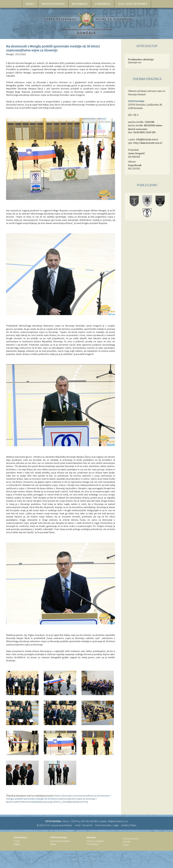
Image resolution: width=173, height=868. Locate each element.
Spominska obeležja (60, 841)
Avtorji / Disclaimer (84, 825)
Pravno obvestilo (131, 839)
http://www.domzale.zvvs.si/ (148, 143)
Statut (53, 844)
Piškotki (127, 842)
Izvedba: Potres (129, 825)
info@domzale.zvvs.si (147, 140)
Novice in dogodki (95, 841)
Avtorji (126, 845)
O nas (17, 841)
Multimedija (92, 844)
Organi (17, 844)
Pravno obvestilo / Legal (107, 825)
